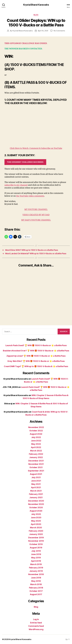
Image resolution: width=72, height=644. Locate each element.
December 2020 (36, 501)
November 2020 (36, 504)
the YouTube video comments (30, 196)
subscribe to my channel (16, 185)
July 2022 (36, 437)
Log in (36, 619)
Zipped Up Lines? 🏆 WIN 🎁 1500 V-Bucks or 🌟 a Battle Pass (36, 356)
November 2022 (36, 427)
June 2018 (36, 578)
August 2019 (36, 548)
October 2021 (36, 467)
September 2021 (36, 471)
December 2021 (36, 461)
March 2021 (36, 491)
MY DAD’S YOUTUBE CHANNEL (36, 220)
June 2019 (36, 554)
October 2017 (36, 591)
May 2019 (36, 558)
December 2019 (36, 538)
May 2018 (36, 581)
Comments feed (36, 626)
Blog (36, 15)
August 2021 (36, 474)
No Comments (59, 31)
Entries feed (36, 623)
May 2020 (36, 521)
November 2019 (36, 541)
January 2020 (36, 534)
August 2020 (36, 511)
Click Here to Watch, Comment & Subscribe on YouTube (36, 148)
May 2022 (36, 444)
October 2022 (36, 431)
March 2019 (36, 564)
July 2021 (36, 477)
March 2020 (36, 528)
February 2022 (36, 454)
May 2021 (36, 484)
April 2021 (36, 487)
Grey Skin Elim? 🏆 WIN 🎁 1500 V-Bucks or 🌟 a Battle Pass (36, 361)
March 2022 (36, 451)
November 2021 (36, 464)
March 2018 (36, 584)
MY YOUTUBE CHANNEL (36, 209)
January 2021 (36, 497)
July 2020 (36, 514)
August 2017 (36, 594)
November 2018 (36, 574)
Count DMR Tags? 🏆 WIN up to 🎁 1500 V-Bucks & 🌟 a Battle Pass (36, 366)
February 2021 (36, 494)
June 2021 (36, 481)
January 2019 (36, 571)
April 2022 (36, 447)
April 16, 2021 (43, 31)
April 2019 (36, 561)
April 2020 (36, 524)
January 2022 (36, 457)
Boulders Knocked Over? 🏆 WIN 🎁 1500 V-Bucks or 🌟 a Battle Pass (36, 351)
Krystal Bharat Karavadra (36, 5)
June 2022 (36, 441)
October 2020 (36, 507)
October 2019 (36, 544)
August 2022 (36, 434)
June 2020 (36, 518)
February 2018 (36, 588)
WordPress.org (36, 629)
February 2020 (36, 531)
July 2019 (36, 551)
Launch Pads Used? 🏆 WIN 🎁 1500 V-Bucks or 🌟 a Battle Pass (36, 345)
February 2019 (36, 568)
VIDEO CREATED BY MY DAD (36, 215)
